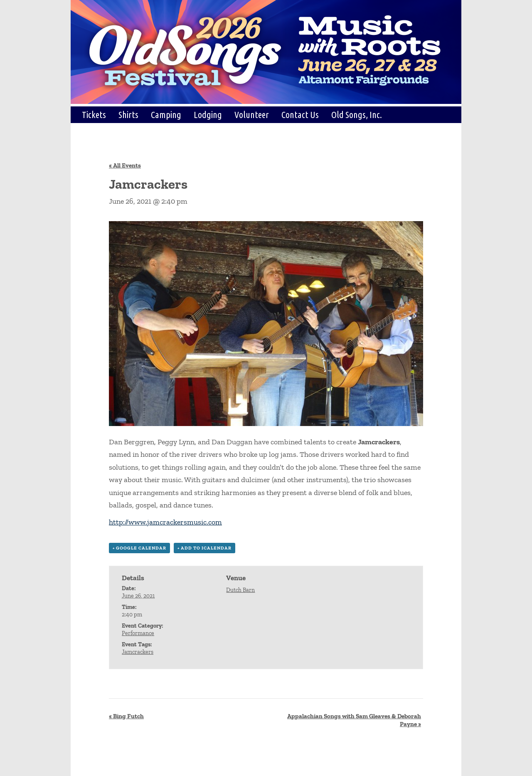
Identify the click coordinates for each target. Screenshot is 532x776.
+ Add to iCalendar (204, 548)
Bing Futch (126, 716)
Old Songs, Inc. (357, 115)
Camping (166, 115)
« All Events (125, 165)
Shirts (128, 115)
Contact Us (300, 115)
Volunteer (252, 115)
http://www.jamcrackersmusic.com (165, 522)
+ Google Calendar (139, 548)
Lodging (208, 115)
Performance (138, 633)
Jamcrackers (138, 652)
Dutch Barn (240, 590)
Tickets (94, 115)
